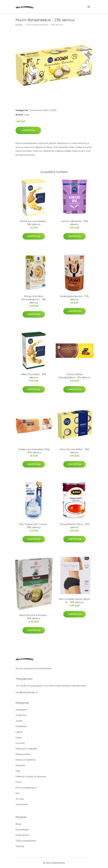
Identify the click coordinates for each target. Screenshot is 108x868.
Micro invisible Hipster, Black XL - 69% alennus (74, 601)
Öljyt (18, 771)
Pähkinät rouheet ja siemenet (31, 776)
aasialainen (21, 710)
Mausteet (20, 765)
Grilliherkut (21, 715)
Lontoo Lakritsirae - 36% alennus (74, 223)
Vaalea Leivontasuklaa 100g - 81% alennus (34, 451)
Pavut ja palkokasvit (26, 788)
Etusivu (19, 25)
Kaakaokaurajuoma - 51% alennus (74, 298)
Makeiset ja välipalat (26, 749)
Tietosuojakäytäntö (26, 841)
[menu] (89, 7)
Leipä (18, 737)
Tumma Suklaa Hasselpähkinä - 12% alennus (74, 376)
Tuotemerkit (35, 110)
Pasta (19, 782)
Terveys (20, 799)
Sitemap (20, 846)
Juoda (19, 721)
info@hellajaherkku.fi (27, 692)
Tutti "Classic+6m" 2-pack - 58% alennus (34, 526)
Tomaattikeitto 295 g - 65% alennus (74, 526)
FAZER (53, 110)
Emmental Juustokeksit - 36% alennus (34, 223)
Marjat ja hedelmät (25, 760)
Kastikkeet (21, 726)
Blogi (18, 824)
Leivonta (20, 743)
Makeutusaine (23, 754)
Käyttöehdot (22, 835)
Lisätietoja (28, 130)
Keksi (46, 110)
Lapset (19, 732)
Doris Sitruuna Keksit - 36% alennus (74, 451)
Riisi (18, 793)
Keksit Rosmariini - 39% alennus (34, 376)
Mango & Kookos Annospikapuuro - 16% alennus (34, 299)
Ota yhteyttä (22, 830)
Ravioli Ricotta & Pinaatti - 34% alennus (34, 617)
